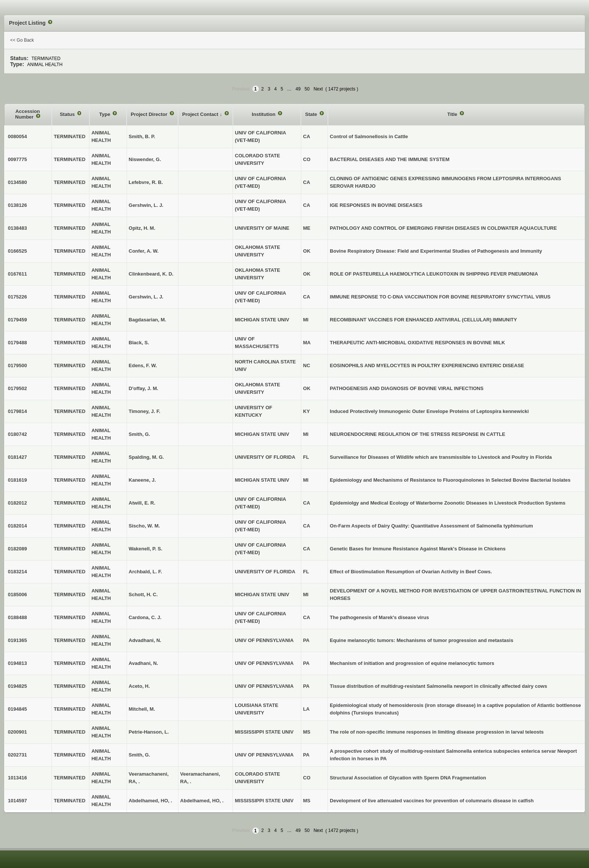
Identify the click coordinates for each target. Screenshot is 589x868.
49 (298, 89)
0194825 (17, 686)
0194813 (17, 663)
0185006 (17, 594)
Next (318, 89)
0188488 (17, 617)
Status (68, 114)
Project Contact (201, 114)
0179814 (17, 411)
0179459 (17, 320)
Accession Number (27, 114)
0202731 (17, 755)
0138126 (17, 205)
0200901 (17, 732)
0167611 (17, 274)
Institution (264, 114)
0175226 (17, 297)
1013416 (17, 778)
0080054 (17, 136)
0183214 (17, 572)
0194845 (17, 709)
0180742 (17, 434)
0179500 (17, 365)
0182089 (17, 549)
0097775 (17, 159)
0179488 (17, 343)
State (312, 114)
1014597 (17, 801)
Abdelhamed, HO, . (202, 801)
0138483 (17, 228)
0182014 (17, 526)
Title (453, 114)
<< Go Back (22, 40)
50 (307, 89)
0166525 (17, 251)
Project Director (150, 114)
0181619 (17, 480)
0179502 (17, 388)
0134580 (17, 182)
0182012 (17, 503)
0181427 (17, 457)
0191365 (17, 640)
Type (105, 114)
